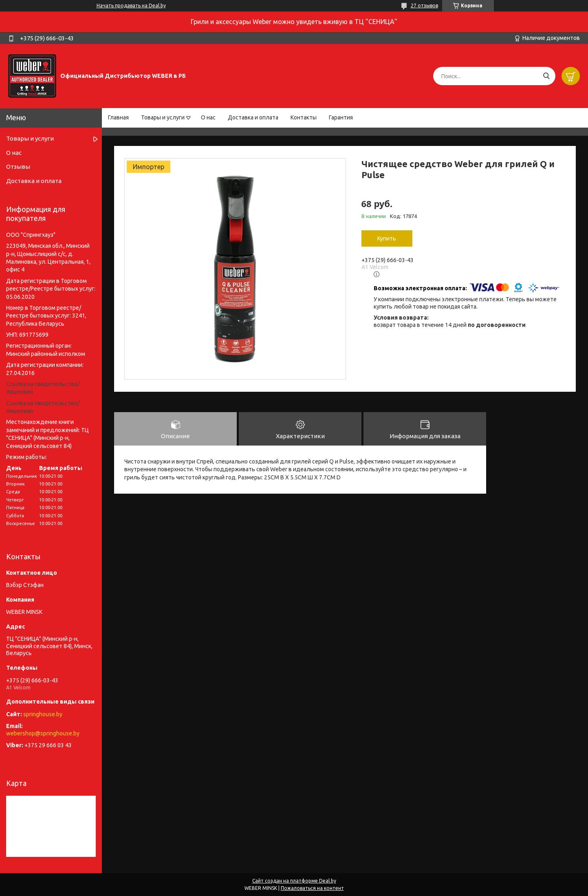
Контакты (304, 117)
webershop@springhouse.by (43, 733)
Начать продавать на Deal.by (131, 6)
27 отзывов (424, 6)
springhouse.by (43, 714)
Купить (387, 238)
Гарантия (341, 117)
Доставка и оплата (253, 117)
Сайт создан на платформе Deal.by (294, 881)
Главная (118, 117)
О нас (208, 117)
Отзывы (18, 167)
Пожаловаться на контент (312, 888)
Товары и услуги (163, 117)
